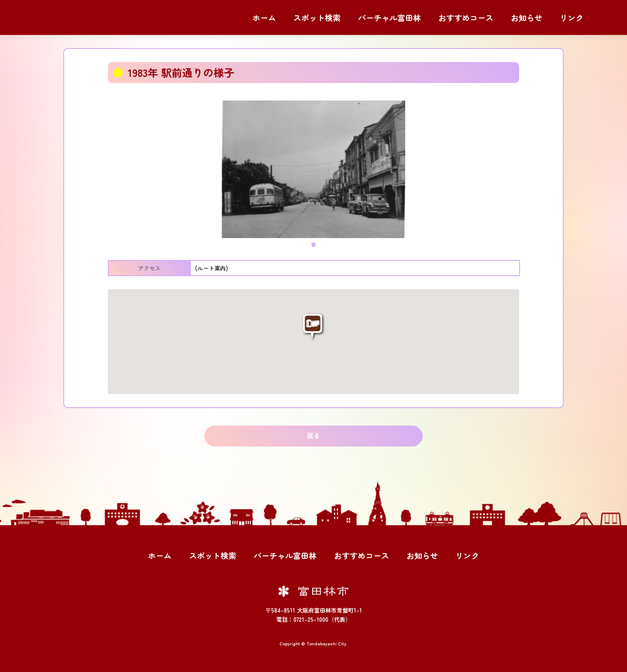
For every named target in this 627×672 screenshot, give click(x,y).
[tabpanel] (313, 169)
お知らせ (527, 17)
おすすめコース (466, 17)
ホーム (264, 17)
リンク (572, 17)
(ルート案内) (212, 268)
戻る (313, 435)
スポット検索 (317, 17)
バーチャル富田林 (389, 17)
